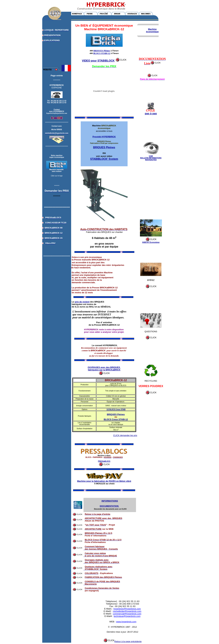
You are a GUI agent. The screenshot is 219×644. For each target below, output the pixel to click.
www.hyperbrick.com (126, 622)
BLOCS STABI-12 (102, 53)
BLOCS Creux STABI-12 (116, 419)
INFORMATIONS (110, 501)
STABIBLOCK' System (104, 159)
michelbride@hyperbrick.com (127, 611)
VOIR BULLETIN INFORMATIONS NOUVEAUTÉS (151, 158)
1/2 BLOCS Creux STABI (116, 409)
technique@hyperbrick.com (127, 616)
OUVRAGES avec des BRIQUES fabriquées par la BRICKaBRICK (104, 369)
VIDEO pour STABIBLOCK (98, 61)
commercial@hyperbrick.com (127, 614)
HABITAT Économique (151, 242)
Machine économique (152, 30)
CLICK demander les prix (125, 435)
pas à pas (151, 114)
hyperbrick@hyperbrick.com (127, 609)
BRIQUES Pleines (102, 51)
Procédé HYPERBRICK (104, 137)
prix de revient (82, 302)
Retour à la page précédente (122, 641)
